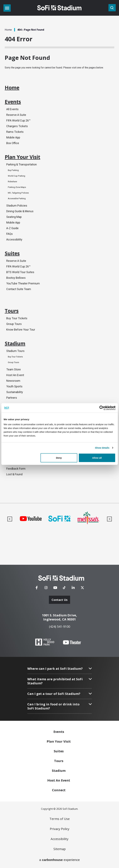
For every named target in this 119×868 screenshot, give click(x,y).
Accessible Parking (17, 198)
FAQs (10, 234)
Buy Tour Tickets (17, 318)
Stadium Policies (17, 206)
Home (8, 30)
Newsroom (13, 381)
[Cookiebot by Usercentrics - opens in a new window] (102, 408)
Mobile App (13, 137)
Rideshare (12, 182)
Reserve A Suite (16, 115)
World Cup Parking (17, 176)
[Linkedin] (73, 589)
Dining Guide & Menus (20, 211)
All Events (12, 109)
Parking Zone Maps (17, 187)
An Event (59, 780)
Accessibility (14, 239)
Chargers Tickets (17, 126)
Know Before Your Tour (21, 330)
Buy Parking (13, 170)
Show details (102, 448)
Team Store (14, 369)
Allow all (97, 458)
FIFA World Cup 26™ (18, 120)
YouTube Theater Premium (23, 283)
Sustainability (15, 392)
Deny (59, 458)
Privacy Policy (60, 829)
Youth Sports (14, 386)
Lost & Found (14, 474)
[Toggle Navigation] (7, 8)
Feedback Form (16, 469)
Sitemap (60, 849)
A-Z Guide (12, 228)
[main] (59, 252)
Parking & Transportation (22, 164)
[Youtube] (55, 589)
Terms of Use (60, 819)
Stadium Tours (15, 351)
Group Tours (14, 324)
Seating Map (14, 217)
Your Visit (59, 741)
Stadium (15, 343)
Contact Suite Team (19, 289)
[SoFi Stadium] (61, 578)
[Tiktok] (64, 587)
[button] (10, 519)
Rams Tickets (15, 132)
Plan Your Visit (22, 157)
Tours (12, 311)
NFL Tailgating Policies (18, 193)
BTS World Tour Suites (20, 272)
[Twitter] (82, 589)
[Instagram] (46, 589)
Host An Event (15, 375)
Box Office (13, 143)
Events (13, 102)
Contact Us (59, 600)
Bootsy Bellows (16, 278)
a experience (60, 860)
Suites (12, 253)
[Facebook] (37, 589)
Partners (12, 398)
